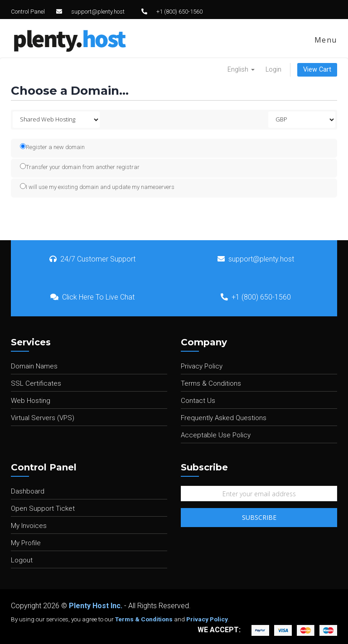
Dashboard (28, 491)
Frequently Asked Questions (224, 418)
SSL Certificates (36, 383)
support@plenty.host (98, 12)
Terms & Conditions (211, 383)
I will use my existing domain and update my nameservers (97, 187)
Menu (324, 40)
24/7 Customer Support (92, 259)
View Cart (317, 70)
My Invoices (29, 526)
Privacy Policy (202, 366)
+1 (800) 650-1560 (179, 12)
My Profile (26, 543)
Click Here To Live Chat (92, 297)
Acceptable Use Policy (216, 435)
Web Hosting (31, 401)
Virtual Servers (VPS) (43, 418)
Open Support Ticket (43, 508)
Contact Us (198, 401)
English (241, 70)
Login (273, 70)
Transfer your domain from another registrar (80, 167)
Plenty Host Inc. (96, 606)
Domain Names (34, 366)
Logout (22, 560)
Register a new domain (52, 147)
